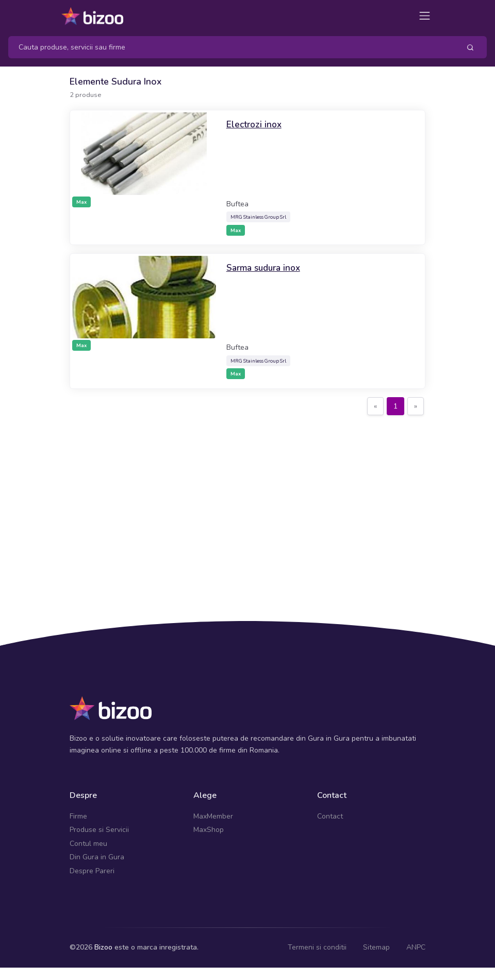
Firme (78, 816)
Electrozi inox (254, 124)
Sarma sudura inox (265, 268)
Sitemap (376, 947)
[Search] (230, 47)
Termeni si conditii (317, 947)
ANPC (416, 947)
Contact (330, 816)
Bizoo (103, 947)
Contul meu (88, 844)
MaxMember (213, 816)
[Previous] (375, 406)
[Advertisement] (247, 500)
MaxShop (209, 830)
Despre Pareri (92, 871)
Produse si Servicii (99, 830)
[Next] (416, 406)
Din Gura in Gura (97, 857)
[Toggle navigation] (425, 16)
